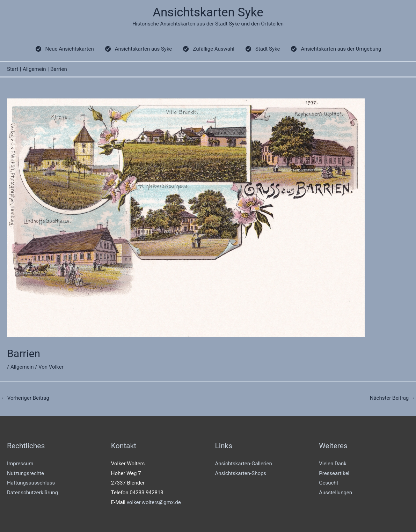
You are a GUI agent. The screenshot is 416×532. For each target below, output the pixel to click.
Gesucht (329, 483)
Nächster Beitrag (393, 398)
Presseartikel (334, 473)
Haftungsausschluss (31, 483)
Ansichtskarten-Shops (241, 473)
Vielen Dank (333, 464)
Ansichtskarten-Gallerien (244, 464)
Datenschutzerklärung (32, 493)
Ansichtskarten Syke (208, 12)
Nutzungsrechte (25, 473)
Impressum (20, 464)
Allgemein (22, 367)
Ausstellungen (335, 493)
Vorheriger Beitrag (25, 398)
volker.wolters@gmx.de (154, 502)
